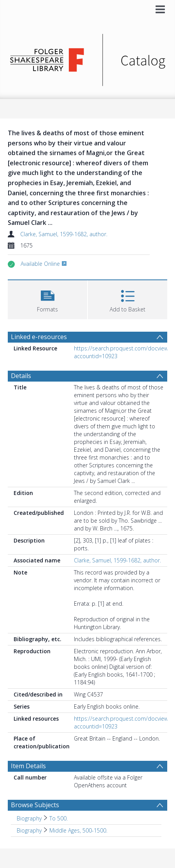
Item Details (28, 766)
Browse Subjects (35, 805)
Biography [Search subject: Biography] (29, 818)
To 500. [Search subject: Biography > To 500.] (59, 818)
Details (21, 376)
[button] (47, 299)
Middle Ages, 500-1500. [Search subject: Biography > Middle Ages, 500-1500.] (78, 830)
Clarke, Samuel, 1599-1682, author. (64, 234)
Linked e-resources (39, 337)
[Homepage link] (88, 58)
